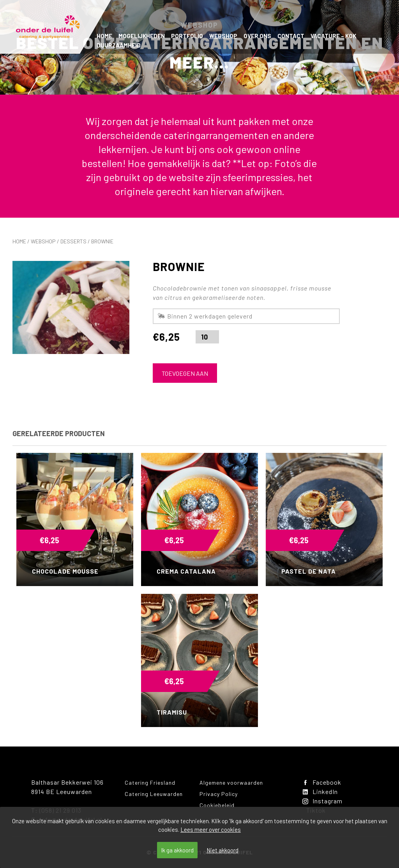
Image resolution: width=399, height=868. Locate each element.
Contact (291, 36)
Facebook (322, 782)
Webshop (223, 36)
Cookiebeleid (217, 805)
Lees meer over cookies (211, 829)
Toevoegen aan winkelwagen (185, 376)
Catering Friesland (150, 783)
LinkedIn (320, 791)
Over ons (257, 36)
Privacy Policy (219, 794)
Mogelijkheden (142, 36)
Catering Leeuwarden (154, 794)
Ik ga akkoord (177, 850)
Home (104, 36)
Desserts (73, 241)
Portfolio (187, 36)
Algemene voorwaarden (231, 783)
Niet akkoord (222, 850)
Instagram (322, 801)
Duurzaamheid (119, 45)
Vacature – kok (333, 36)
